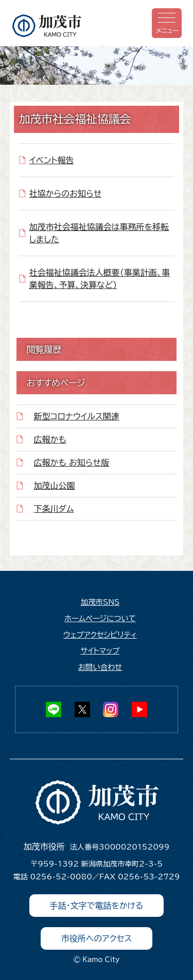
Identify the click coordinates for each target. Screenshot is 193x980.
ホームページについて (100, 618)
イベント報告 (52, 160)
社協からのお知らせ (65, 194)
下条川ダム (54, 509)
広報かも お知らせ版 (72, 463)
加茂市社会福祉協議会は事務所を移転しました (99, 233)
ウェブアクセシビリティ (100, 635)
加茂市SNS (100, 602)
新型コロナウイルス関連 (77, 416)
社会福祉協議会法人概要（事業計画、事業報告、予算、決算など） (100, 279)
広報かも (50, 439)
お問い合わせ (100, 667)
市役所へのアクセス (97, 938)
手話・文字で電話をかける (97, 906)
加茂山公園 (55, 486)
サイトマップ (100, 651)
